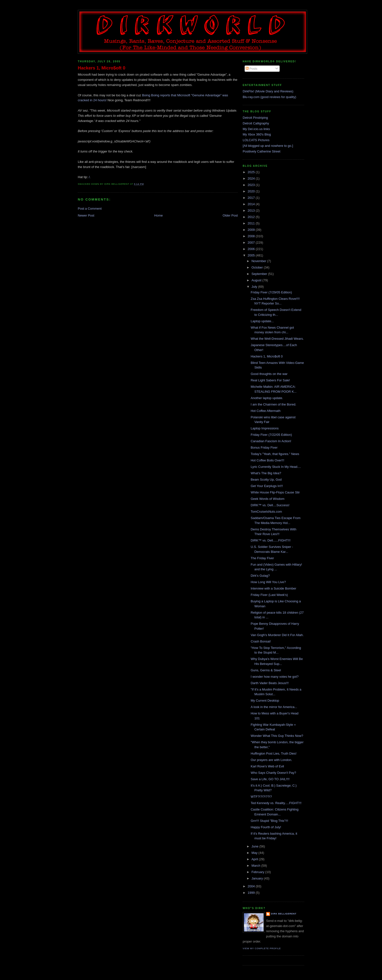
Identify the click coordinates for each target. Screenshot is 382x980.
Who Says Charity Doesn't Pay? (273, 773)
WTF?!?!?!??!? (261, 797)
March (256, 866)
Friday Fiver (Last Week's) (269, 595)
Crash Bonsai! (261, 641)
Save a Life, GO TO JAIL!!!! (270, 779)
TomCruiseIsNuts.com (266, 512)
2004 (252, 886)
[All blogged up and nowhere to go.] (268, 146)
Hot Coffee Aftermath (265, 411)
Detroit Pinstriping (255, 118)
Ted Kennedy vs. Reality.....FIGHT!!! (276, 803)
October (258, 267)
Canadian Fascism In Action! (271, 441)
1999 (252, 893)
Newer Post (86, 215)
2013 (252, 211)
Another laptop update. (267, 398)
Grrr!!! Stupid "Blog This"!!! (269, 821)
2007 (252, 243)
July (255, 287)
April (255, 859)
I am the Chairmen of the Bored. (273, 404)
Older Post (230, 215)
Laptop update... (262, 321)
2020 (252, 191)
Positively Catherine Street (262, 151)
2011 (252, 223)
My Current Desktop (265, 701)
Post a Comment (90, 209)
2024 (252, 178)
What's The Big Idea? (266, 473)
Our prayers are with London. (271, 760)
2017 (252, 198)
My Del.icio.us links (256, 129)
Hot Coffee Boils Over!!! (267, 460)
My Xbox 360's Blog (257, 134)
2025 (252, 172)
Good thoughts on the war (269, 374)
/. (90, 177)
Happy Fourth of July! (266, 827)
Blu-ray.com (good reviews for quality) (269, 97)
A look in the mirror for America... (274, 707)
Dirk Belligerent (284, 914)
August (257, 280)
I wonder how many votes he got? (274, 677)
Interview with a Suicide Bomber (273, 588)
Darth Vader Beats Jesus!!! (270, 683)
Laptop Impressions (264, 428)
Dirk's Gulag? (260, 576)
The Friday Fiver (262, 558)
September (260, 274)
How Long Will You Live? (268, 582)
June (255, 846)
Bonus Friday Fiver (264, 448)
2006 (252, 249)
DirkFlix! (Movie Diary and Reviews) (268, 91)
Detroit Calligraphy (256, 123)
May (255, 853)
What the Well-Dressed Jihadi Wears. (277, 339)
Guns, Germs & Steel (266, 670)
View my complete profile (262, 948)
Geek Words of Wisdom (267, 499)
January (258, 878)
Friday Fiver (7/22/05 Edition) (271, 435)
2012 (252, 217)
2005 (252, 255)
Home (159, 215)
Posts (252, 69)
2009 (252, 230)
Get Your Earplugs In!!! (267, 486)
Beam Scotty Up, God (266, 480)
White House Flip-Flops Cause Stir (275, 492)
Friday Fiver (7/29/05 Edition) (271, 292)
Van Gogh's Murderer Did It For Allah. (277, 635)
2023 (252, 185)
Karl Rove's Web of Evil (267, 766)
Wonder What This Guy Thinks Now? (277, 736)
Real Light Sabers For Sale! (270, 380)
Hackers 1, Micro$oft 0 (102, 68)
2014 (252, 204)
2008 (252, 236)
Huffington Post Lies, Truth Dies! (273, 753)
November (259, 261)
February (258, 872)
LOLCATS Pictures (256, 140)
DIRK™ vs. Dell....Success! (270, 505)
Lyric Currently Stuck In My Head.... (276, 467)
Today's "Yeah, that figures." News (275, 454)
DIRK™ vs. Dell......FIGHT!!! (271, 540)
